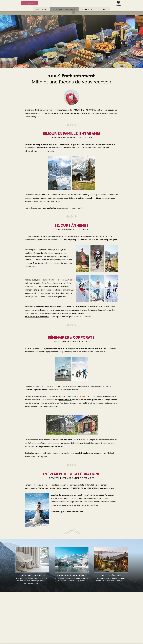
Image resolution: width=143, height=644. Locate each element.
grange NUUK (65, 400)
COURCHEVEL (88, 9)
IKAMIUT (84, 396)
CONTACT (104, 9)
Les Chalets (40, 9)
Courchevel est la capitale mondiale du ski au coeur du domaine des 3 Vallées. (71, 563)
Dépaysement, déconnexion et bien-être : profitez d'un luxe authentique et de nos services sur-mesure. (33, 564)
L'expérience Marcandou (64, 9)
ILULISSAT (72, 396)
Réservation (30, 3)
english (118, 6)
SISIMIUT (63, 396)
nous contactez (49, 208)
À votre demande (59, 495)
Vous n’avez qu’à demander (37, 317)
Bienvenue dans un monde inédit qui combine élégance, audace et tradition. (110, 563)
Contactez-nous (32, 453)
